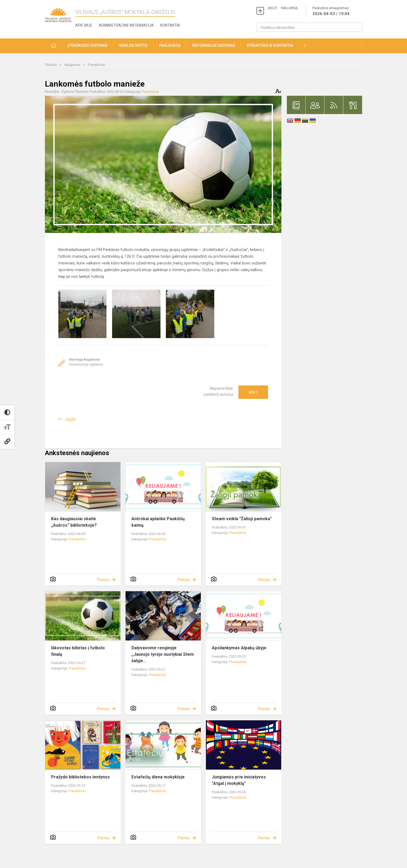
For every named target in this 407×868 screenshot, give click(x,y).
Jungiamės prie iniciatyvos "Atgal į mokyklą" (239, 780)
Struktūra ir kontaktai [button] (270, 45)
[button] (53, 46)
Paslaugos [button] (170, 45)
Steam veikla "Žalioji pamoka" (242, 519)
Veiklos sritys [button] (133, 45)
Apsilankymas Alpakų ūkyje (239, 648)
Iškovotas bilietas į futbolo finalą (78, 651)
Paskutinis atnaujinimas (331, 11)
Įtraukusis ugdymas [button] (88, 45)
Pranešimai (96, 65)
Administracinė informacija (126, 25)
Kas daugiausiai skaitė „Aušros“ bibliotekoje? (74, 522)
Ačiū (253, 392)
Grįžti (71, 419)
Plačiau (103, 580)
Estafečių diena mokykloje (158, 777)
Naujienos (73, 65)
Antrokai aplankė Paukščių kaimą (158, 522)
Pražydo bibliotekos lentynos (81, 777)
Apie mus (84, 25)
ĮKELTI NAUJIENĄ (283, 8)
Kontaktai (170, 25)
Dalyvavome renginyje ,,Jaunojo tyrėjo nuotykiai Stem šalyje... (163, 654)
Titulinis (51, 65)
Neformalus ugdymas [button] (214, 45)
